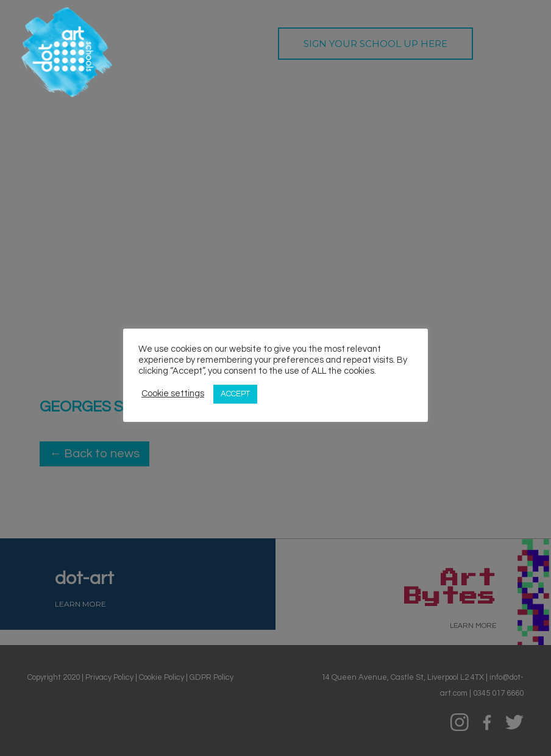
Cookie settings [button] (173, 394)
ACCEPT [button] (235, 394)
